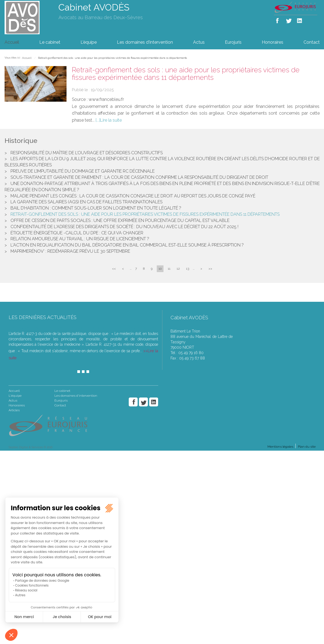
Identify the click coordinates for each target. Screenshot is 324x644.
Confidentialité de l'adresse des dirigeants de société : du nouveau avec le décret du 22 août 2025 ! (124, 227)
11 (169, 269)
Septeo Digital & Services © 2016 (31, 447)
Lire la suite (111, 120)
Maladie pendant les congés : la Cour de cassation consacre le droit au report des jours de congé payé (133, 196)
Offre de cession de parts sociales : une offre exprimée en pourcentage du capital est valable (120, 220)
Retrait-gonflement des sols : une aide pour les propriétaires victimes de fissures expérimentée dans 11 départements (112, 58)
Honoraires (273, 42)
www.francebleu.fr (106, 99)
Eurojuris (233, 42)
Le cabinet (50, 42)
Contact (312, 42)
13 (188, 269)
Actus (199, 42)
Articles (14, 410)
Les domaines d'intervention (145, 42)
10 (160, 269)
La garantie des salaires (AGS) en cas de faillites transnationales (86, 202)
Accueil (12, 42)
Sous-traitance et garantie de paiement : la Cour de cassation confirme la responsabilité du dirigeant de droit (139, 177)
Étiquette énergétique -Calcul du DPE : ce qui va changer (77, 233)
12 (178, 269)
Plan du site (307, 447)
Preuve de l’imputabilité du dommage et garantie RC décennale (83, 171)
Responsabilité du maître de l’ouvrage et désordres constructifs (87, 153)
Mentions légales (280, 447)
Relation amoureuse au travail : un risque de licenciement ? (80, 239)
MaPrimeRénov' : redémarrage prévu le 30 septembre (70, 251)
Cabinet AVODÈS (94, 7)
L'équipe (89, 42)
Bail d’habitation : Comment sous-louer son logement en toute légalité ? (96, 208)
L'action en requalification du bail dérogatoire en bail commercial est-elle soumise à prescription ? (127, 245)
